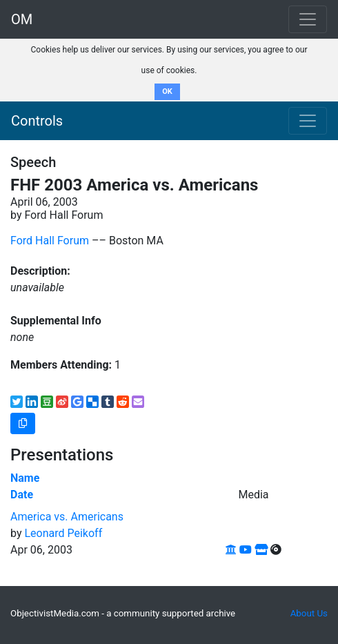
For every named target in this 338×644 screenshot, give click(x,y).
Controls (37, 121)
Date (22, 495)
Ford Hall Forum (50, 241)
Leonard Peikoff (63, 533)
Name (25, 478)
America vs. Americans (67, 517)
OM (22, 19)
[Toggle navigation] (308, 121)
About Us (309, 613)
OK (167, 91)
